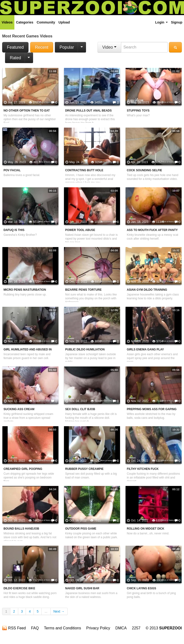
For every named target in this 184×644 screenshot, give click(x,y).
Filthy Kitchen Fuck (143, 469)
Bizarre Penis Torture (83, 290)
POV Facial (12, 170)
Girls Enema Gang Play (145, 349)
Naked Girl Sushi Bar (82, 588)
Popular (67, 47)
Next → (59, 611)
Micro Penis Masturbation (25, 290)
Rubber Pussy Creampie (84, 469)
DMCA (121, 628)
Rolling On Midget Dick (146, 529)
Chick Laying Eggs (141, 588)
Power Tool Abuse (80, 230)
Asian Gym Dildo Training (147, 290)
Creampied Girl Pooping (23, 469)
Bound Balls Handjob (21, 529)
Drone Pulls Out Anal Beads (88, 111)
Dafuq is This (14, 230)
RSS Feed (14, 628)
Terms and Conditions (62, 628)
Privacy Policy (98, 628)
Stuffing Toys (138, 111)
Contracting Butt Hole (84, 170)
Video (109, 47)
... (46, 611)
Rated (15, 58)
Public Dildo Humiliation (85, 349)
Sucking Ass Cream (19, 409)
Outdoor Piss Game (81, 529)
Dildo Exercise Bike (19, 588)
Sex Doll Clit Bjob (80, 409)
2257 (136, 628)
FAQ (35, 628)
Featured (15, 47)
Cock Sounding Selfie (144, 170)
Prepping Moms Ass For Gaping (152, 409)
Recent (42, 47)
